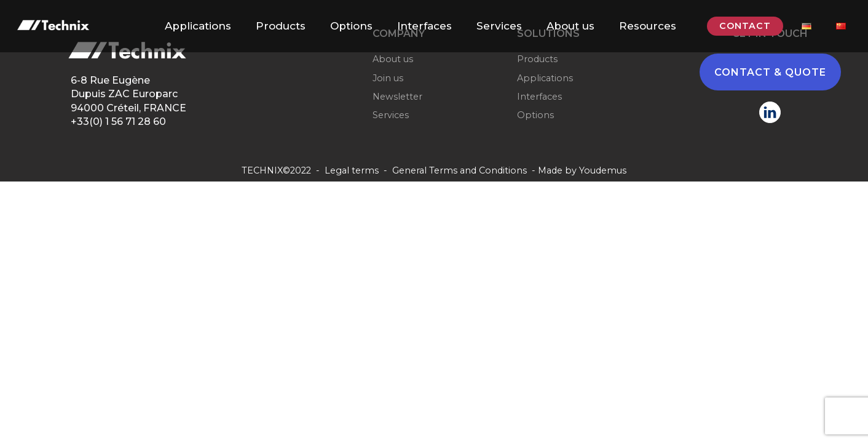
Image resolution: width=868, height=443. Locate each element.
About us (570, 26)
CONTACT (745, 26)
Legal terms (352, 170)
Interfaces (424, 26)
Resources (648, 26)
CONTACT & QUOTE (770, 72)
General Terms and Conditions (460, 170)
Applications (198, 26)
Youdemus (603, 170)
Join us (388, 78)
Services (499, 26)
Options (351, 26)
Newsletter (397, 97)
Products (281, 26)
